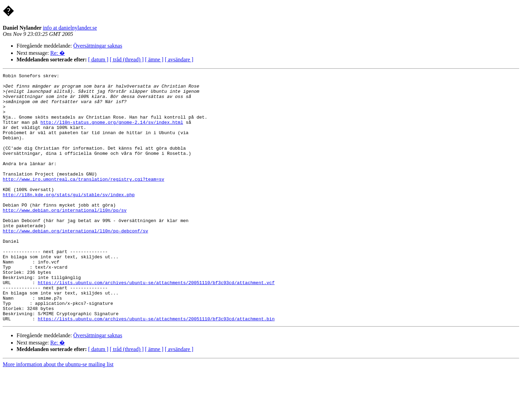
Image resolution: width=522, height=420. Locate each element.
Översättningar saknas (98, 46)
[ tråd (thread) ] (127, 59)
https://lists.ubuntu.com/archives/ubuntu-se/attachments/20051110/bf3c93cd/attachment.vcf (156, 325)
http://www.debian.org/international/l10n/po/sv (65, 238)
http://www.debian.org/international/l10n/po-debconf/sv (75, 263)
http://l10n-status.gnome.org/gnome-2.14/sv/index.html (112, 132)
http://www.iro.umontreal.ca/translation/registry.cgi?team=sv (83, 201)
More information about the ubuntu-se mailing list (58, 414)
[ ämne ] (154, 59)
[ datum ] (99, 59)
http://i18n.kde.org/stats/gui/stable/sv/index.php (69, 219)
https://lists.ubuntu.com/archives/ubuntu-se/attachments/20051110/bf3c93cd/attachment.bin (156, 368)
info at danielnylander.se (70, 28)
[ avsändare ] (179, 59)
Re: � (58, 53)
